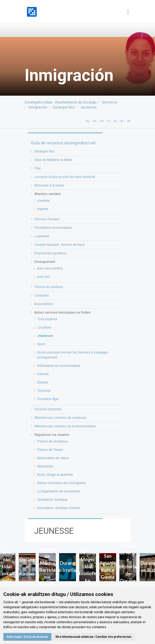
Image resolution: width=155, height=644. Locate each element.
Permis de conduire (49, 287)
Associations (44, 304)
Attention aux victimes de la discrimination (65, 426)
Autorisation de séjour (53, 458)
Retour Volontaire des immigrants (62, 483)
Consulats (42, 295)
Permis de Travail (50, 450)
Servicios (110, 102)
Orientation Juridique (52, 500)
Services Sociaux (47, 219)
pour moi (44, 277)
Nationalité (45, 466)
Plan (38, 168)
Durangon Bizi (64, 107)
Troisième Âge (48, 399)
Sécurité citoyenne (48, 409)
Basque (43, 382)
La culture (44, 327)
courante (43, 201)
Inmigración (38, 107)
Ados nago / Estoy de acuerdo (27, 637)
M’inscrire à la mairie (49, 185)
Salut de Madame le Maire (53, 160)
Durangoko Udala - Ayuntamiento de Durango (61, 102)
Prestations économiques (53, 228)
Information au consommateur (59, 366)
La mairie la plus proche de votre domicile (65, 177)
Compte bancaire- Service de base (60, 245)
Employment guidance (50, 253)
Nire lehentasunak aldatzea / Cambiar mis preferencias (94, 637)
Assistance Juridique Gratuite (59, 508)
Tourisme (44, 391)
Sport (41, 344)
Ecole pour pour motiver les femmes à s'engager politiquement (73, 355)
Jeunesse (89, 107)
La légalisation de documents (59, 491)
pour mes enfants (50, 268)
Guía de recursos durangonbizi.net (63, 143)
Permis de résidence (53, 441)
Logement (42, 236)
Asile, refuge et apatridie (55, 475)
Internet (43, 374)
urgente (43, 209)
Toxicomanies (47, 319)
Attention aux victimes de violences (60, 418)
